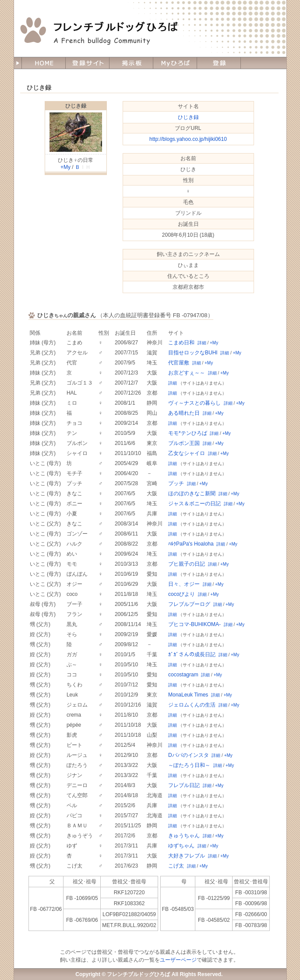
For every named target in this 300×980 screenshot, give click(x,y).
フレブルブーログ (189, 604)
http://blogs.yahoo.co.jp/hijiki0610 (188, 139)
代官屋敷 (179, 363)
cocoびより (182, 594)
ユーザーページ (178, 960)
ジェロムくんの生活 (192, 705)
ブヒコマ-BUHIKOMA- (194, 624)
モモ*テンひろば (188, 433)
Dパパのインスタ (189, 755)
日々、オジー (184, 584)
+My (65, 167)
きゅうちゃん (184, 836)
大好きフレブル (187, 856)
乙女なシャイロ (187, 453)
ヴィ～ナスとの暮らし (194, 403)
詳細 (202, 343)
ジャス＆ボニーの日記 (194, 504)
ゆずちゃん (181, 846)
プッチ (176, 483)
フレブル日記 (184, 785)
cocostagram (183, 675)
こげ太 (176, 866)
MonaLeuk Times (188, 695)
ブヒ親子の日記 (187, 564)
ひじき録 (76, 106)
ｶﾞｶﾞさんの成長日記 (192, 654)
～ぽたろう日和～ (189, 765)
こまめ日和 (181, 343)
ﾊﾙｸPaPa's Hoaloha (191, 544)
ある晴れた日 (184, 413)
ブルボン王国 (184, 443)
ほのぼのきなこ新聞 (192, 493)
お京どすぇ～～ (187, 373)
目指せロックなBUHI (193, 353)
